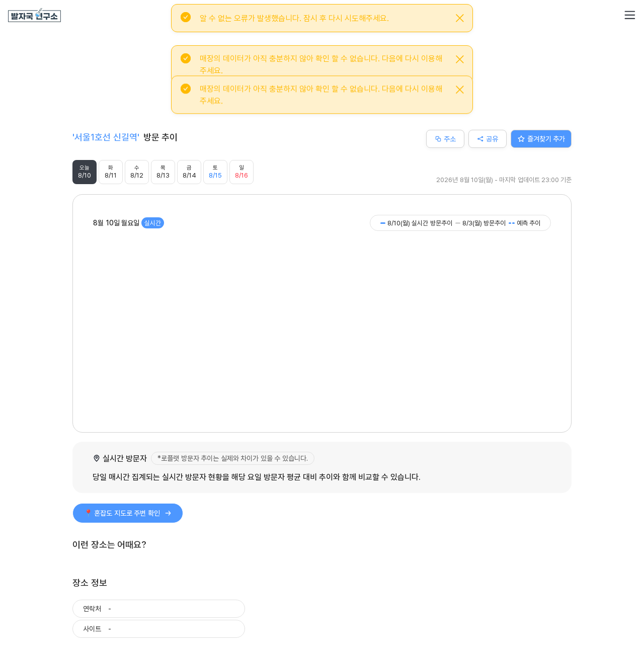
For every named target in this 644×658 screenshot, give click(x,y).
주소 (445, 139)
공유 (488, 139)
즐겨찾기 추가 (541, 139)
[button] (630, 15)
